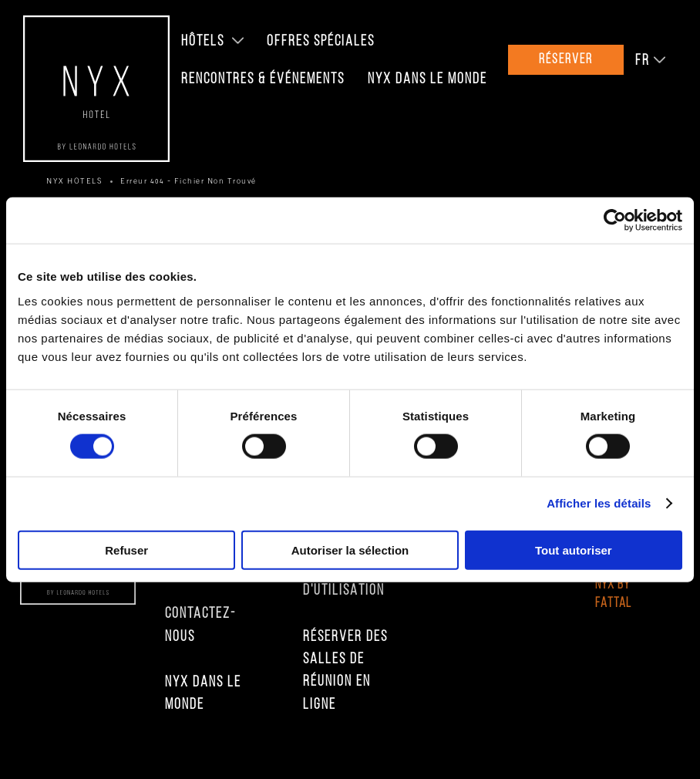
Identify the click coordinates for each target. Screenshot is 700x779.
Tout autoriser (574, 550)
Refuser (126, 550)
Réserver (566, 60)
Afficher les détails (599, 503)
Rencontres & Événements (263, 79)
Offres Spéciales (321, 42)
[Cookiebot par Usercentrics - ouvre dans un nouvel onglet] (615, 221)
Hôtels (203, 42)
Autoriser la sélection (350, 550)
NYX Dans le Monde (427, 79)
